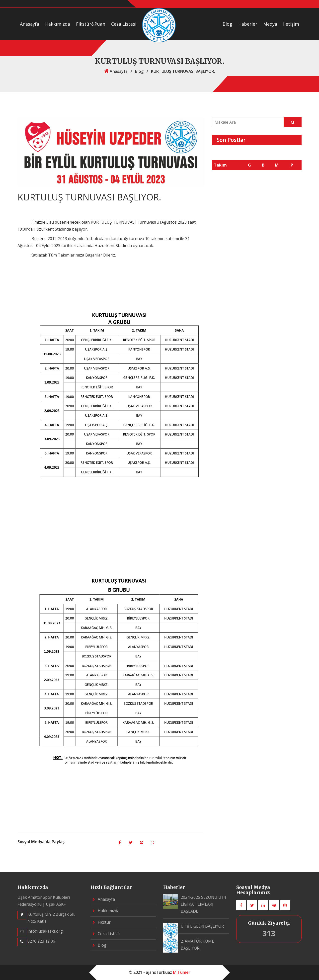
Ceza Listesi (124, 24)
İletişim (291, 24)
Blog (227, 24)
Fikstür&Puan (91, 24)
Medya (270, 24)
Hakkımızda (58, 24)
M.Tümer (182, 972)
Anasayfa (30, 24)
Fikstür (102, 922)
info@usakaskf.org (45, 931)
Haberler (248, 24)
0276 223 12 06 (41, 941)
